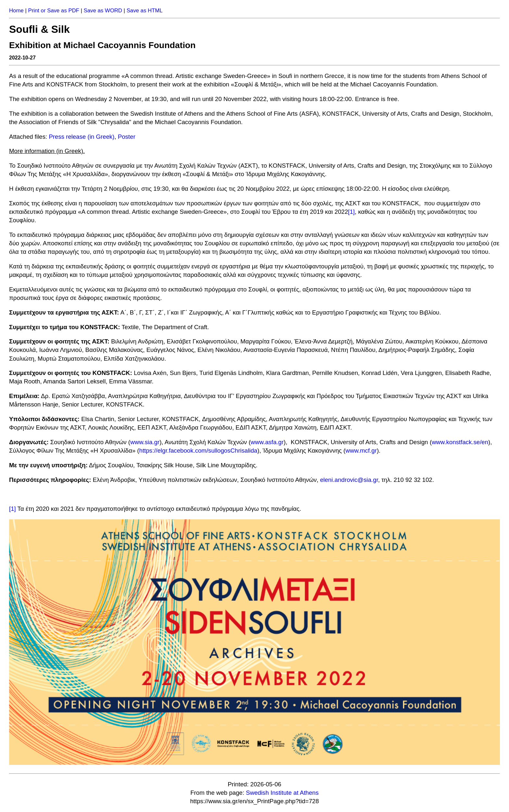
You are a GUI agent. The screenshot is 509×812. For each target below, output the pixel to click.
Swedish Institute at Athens (282, 793)
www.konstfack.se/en (460, 442)
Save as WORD (103, 11)
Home (16, 11)
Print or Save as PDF (54, 11)
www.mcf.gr (361, 451)
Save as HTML (145, 11)
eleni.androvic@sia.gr (349, 480)
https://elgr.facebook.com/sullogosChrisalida (198, 451)
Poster (127, 137)
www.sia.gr (145, 442)
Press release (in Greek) (81, 137)
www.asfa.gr (267, 442)
